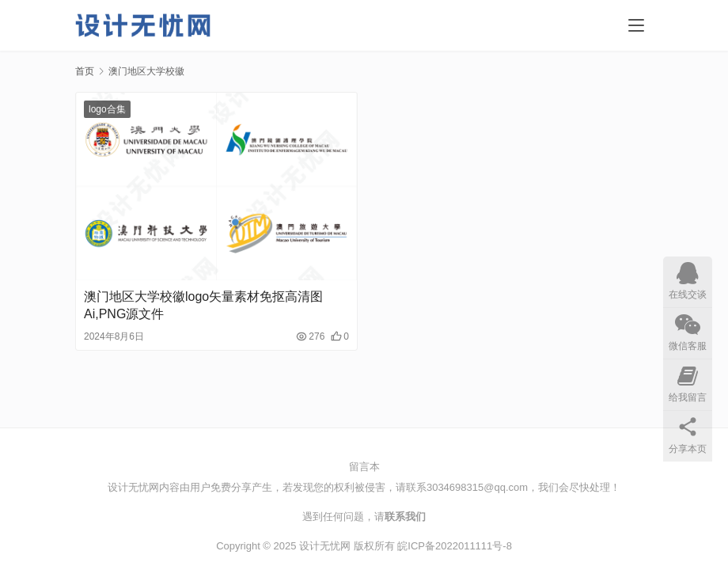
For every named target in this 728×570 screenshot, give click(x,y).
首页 (85, 71)
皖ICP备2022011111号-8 (455, 546)
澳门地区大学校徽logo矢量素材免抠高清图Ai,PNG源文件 (203, 305)
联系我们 (405, 517)
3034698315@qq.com (477, 487)
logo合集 (107, 109)
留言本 (364, 467)
